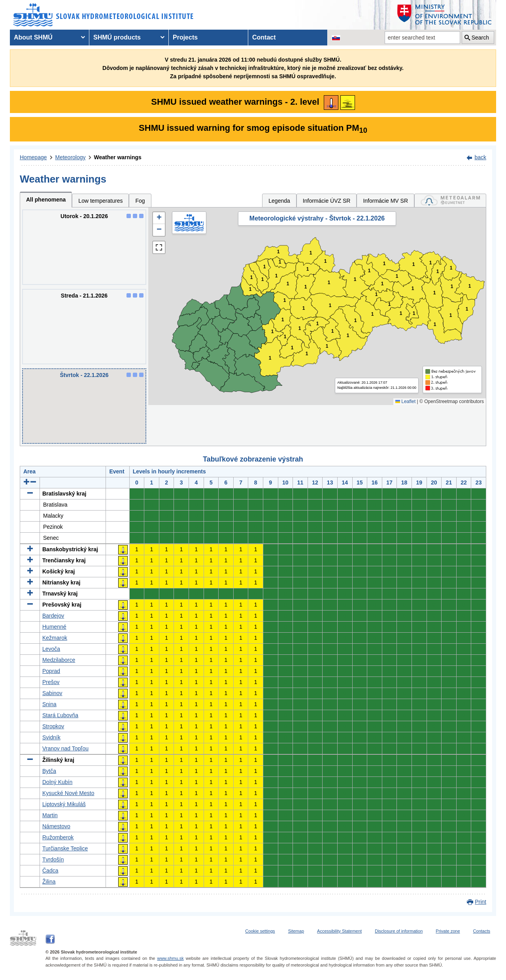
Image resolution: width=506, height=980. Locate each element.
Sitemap (296, 931)
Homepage (33, 157)
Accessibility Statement (339, 931)
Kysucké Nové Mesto (68, 793)
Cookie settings (260, 931)
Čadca (50, 871)
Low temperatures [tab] (100, 201)
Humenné (54, 627)
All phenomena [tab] (46, 200)
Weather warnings (118, 157)
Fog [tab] (140, 201)
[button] (159, 218)
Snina (49, 704)
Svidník (51, 737)
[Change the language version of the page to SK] (336, 38)
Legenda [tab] (279, 201)
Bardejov (53, 616)
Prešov (51, 682)
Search (480, 38)
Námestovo (56, 826)
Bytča (49, 771)
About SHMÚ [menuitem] (33, 37)
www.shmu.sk (170, 958)
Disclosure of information (399, 931)
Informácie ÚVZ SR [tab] (327, 201)
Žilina (49, 882)
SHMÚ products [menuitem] (117, 37)
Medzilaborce (59, 660)
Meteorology (71, 157)
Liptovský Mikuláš (64, 804)
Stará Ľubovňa (60, 715)
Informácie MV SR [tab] (385, 201)
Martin (50, 815)
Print (481, 902)
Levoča (51, 649)
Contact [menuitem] (264, 37)
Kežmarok (55, 638)
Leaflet (405, 401)
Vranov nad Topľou (65, 748)
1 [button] (250, 289)
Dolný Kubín (57, 782)
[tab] (450, 201)
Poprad (51, 671)
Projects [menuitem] (185, 37)
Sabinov (52, 693)
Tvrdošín (53, 859)
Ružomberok (58, 837)
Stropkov (53, 726)
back (480, 157)
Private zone (448, 931)
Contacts (482, 931)
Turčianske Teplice (65, 848)
